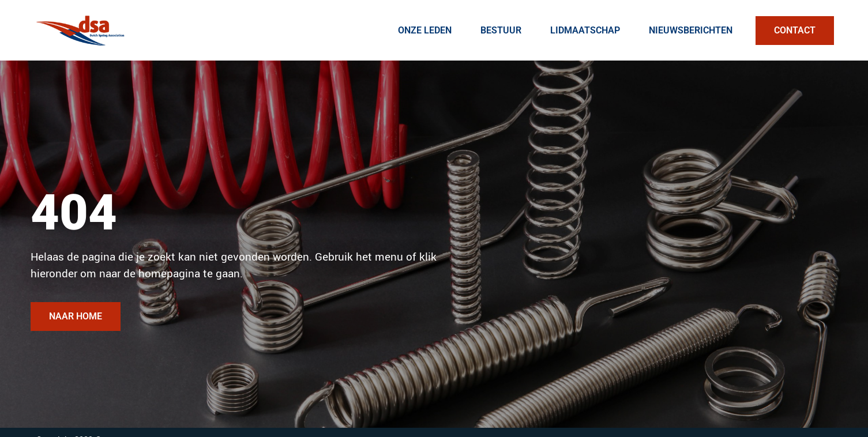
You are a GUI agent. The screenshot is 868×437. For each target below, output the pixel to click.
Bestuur (501, 30)
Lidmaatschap (585, 30)
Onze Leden (425, 30)
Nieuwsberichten (691, 30)
